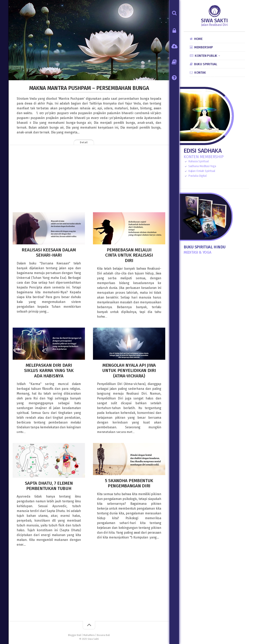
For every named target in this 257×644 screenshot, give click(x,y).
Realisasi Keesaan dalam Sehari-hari (49, 252)
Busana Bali (103, 635)
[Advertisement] (89, 179)
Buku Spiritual (206, 64)
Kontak (200, 73)
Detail (89, 142)
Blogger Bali (75, 635)
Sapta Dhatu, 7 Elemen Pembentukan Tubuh (49, 486)
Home (198, 39)
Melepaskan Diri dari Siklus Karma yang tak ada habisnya (49, 371)
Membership (204, 47)
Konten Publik (206, 56)
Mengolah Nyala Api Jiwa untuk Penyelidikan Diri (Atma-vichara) (129, 371)
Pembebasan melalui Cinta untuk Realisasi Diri (129, 255)
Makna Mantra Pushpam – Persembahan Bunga (89, 88)
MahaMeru (89, 635)
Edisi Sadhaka (203, 151)
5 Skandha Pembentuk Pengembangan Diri (129, 483)
